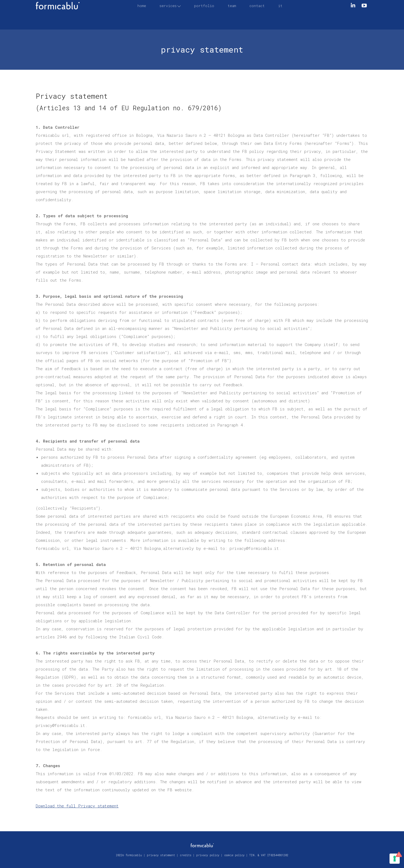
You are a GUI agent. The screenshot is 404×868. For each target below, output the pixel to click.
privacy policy (208, 855)
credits (186, 855)
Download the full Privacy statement (77, 806)
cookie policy (234, 855)
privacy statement (161, 855)
